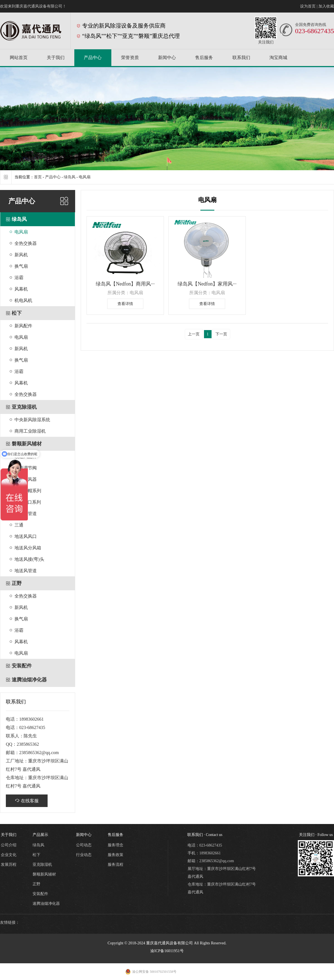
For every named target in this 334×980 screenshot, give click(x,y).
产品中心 (53, 177)
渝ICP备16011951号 (167, 951)
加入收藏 (326, 6)
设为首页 (308, 6)
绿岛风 (70, 177)
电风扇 (85, 177)
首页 (38, 177)
